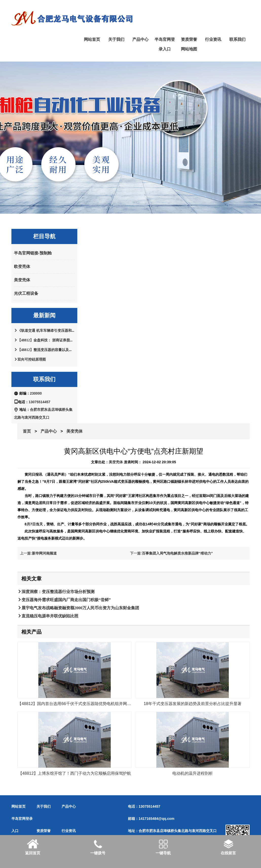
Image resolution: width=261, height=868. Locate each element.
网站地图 (189, 49)
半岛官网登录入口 (165, 44)
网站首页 (92, 39)
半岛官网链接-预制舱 (33, 253)
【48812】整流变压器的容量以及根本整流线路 (54, 350)
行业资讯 (213, 39)
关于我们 (116, 39)
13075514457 (40, 402)
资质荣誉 (189, 39)
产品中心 (140, 39)
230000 (36, 393)
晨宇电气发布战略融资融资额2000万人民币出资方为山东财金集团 (80, 608)
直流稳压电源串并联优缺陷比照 (50, 616)
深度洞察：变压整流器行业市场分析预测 (58, 592)
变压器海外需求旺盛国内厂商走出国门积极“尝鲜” (66, 600)
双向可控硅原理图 (32, 359)
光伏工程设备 (26, 293)
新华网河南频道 (44, 553)
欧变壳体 (22, 266)
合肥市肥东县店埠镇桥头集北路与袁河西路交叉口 (178, 831)
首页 (27, 431)
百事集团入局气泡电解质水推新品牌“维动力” (177, 553)
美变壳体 (22, 280)
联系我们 (237, 39)
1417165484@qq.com (156, 819)
